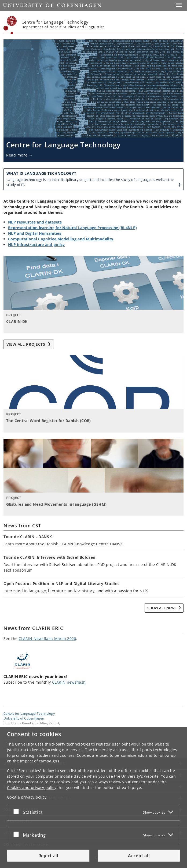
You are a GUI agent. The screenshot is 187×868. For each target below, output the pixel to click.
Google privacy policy (27, 797)
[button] (179, 5)
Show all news (162, 608)
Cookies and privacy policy (32, 787)
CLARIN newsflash (69, 682)
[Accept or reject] (17, 811)
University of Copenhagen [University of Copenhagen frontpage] (24, 718)
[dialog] (93, 797)
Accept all (139, 856)
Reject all (48, 856)
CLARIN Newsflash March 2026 (47, 638)
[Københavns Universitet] (10, 25)
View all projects (28, 344)
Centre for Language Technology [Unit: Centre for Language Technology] (29, 713)
